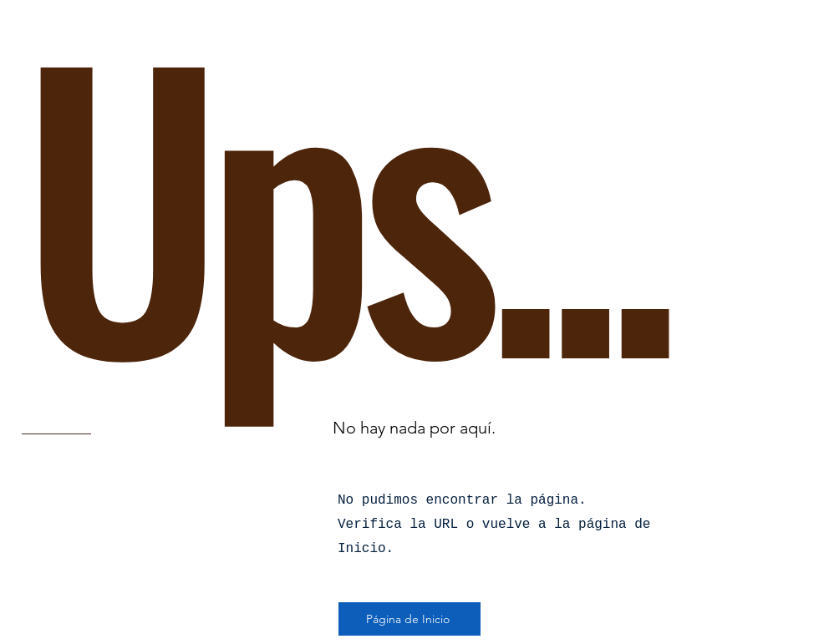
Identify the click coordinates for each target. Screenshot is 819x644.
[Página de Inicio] (409, 619)
